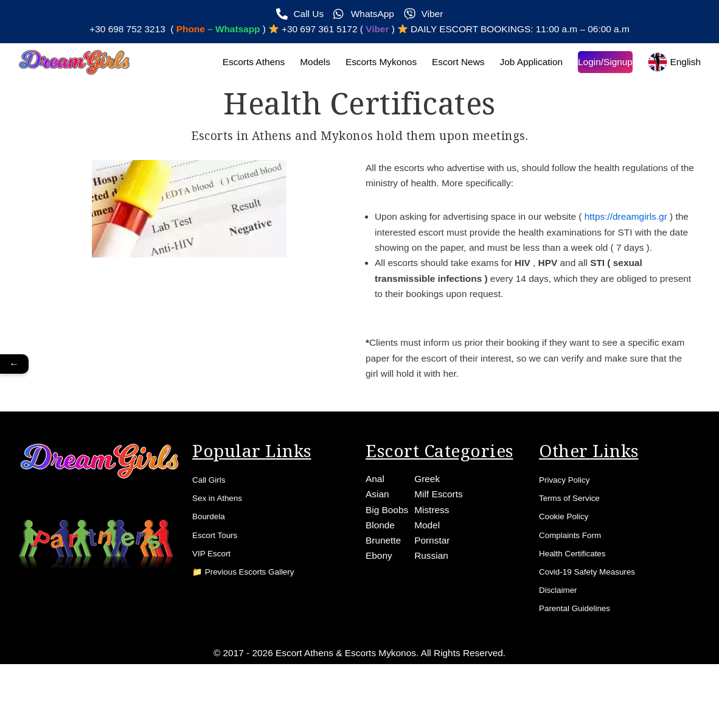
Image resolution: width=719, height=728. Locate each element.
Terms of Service (575, 535)
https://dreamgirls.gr (635, 222)
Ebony (379, 595)
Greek (429, 512)
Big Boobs (388, 546)
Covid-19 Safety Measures (596, 618)
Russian (434, 595)
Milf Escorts (441, 529)
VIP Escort (215, 597)
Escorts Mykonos (372, 64)
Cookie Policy (568, 555)
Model (429, 562)
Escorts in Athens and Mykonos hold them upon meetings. (359, 138)
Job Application (527, 64)
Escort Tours (219, 576)
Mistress (434, 546)
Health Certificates (579, 597)
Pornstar (434, 579)
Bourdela (212, 555)
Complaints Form (576, 576)
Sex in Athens (222, 535)
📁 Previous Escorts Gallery (253, 618)
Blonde (381, 562)
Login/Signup (603, 64)
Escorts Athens (241, 64)
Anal (375, 512)
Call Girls (212, 514)
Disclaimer (562, 638)
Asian (378, 529)
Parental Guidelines (582, 659)
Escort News (451, 64)
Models (304, 64)
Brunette (384, 579)
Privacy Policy (569, 514)
